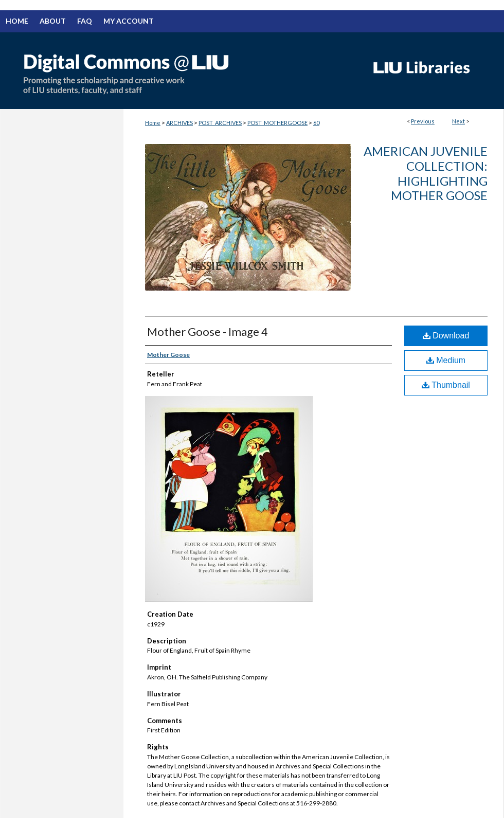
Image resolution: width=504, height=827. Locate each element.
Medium (446, 360)
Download (446, 336)
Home (153, 123)
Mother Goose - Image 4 (208, 331)
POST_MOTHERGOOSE (277, 123)
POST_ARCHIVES (220, 123)
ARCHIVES (179, 123)
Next (458, 121)
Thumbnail (446, 385)
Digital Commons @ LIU (180, 70)
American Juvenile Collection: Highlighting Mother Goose (426, 173)
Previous (423, 121)
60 (316, 123)
